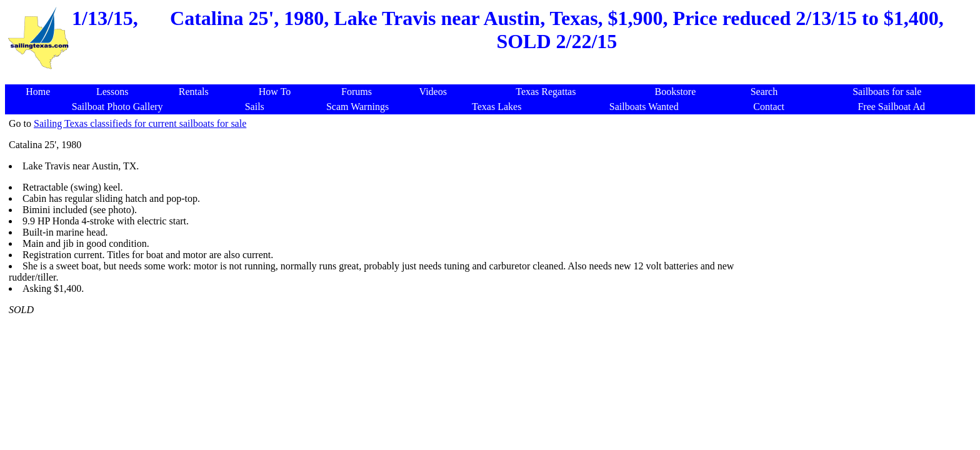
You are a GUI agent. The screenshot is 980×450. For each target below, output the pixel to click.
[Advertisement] (492, 78)
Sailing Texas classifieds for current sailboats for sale (140, 123)
